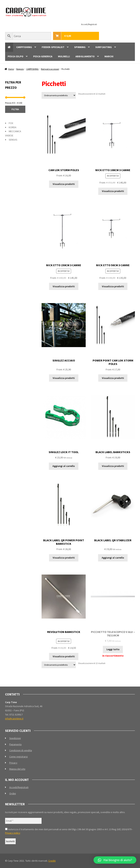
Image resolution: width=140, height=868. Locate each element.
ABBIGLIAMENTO (85, 56)
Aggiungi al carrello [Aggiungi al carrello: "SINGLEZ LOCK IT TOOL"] (64, 466)
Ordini (13, 793)
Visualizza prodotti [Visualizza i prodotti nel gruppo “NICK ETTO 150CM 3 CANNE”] (64, 286)
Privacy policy (13, 833)
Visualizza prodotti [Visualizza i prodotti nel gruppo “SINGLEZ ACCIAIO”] (64, 378)
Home (11, 69)
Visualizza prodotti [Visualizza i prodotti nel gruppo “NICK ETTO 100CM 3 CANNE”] (113, 191)
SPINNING (80, 47)
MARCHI (109, 56)
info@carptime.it (14, 719)
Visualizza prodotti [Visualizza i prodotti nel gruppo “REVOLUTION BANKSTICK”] (64, 656)
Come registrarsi (19, 757)
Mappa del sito (17, 769)
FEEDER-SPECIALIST (53, 47)
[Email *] (23, 821)
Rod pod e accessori (50, 69)
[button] (115, 860)
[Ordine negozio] (59, 95)
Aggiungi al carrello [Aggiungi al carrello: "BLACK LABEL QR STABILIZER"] (113, 558)
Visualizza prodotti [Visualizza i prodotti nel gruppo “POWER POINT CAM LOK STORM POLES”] (113, 378)
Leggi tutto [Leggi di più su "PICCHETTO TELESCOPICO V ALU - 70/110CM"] (113, 649)
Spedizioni (15, 738)
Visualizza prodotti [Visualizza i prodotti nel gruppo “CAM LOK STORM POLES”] (64, 184)
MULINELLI (64, 56)
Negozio (20, 69)
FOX (11, 123)
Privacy (13, 763)
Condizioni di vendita (21, 750)
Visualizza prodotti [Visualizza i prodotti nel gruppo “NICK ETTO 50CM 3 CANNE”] (113, 286)
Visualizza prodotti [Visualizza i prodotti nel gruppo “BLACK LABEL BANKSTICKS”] (113, 466)
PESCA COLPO (15, 56)
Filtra (15, 109)
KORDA (13, 127)
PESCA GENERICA (43, 56)
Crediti (52, 861)
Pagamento (15, 744)
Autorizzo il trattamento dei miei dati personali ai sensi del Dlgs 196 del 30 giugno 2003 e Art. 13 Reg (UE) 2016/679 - (69, 831)
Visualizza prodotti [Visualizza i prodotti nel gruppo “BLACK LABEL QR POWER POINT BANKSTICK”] (64, 558)
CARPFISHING (24, 47)
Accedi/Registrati (89, 24)
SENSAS (13, 140)
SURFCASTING (104, 47)
